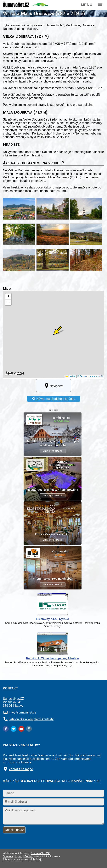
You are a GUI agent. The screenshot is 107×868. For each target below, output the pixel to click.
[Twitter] (14, 729)
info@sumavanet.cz (23, 712)
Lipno (19, 856)
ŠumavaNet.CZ (40, 853)
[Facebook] (6, 729)
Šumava (8, 856)
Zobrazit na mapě (21, 769)
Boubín (29, 856)
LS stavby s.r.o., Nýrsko (52, 619)
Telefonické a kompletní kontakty (31, 719)
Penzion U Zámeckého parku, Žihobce (52, 658)
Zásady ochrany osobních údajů (23, 859)
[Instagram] (29, 729)
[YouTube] (21, 729)
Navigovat (53, 385)
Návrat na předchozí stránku (56, 399)
